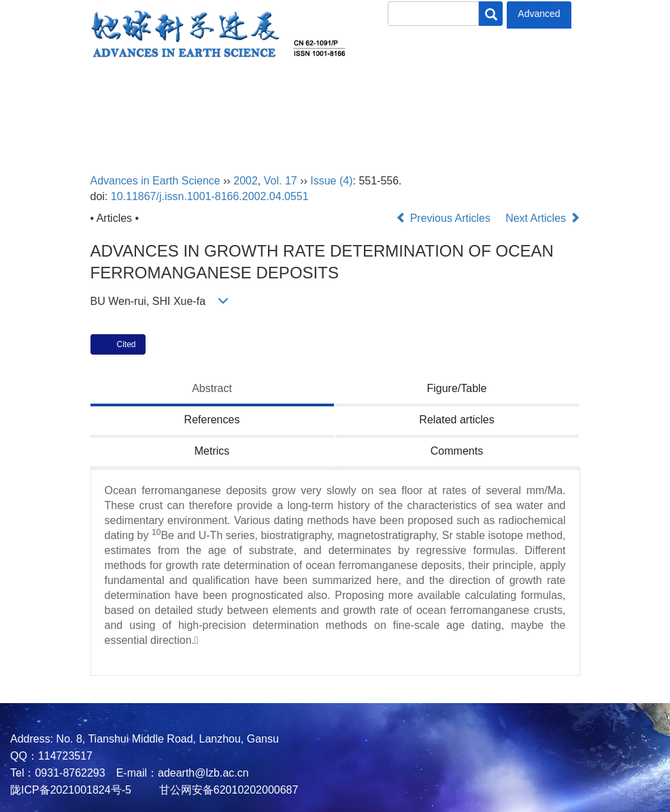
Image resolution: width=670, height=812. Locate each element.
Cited (127, 344)
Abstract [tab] (212, 388)
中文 (114, 127)
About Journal (113, 91)
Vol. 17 (281, 181)
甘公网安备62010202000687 (227, 790)
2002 (246, 181)
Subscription (577, 91)
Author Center (402, 91)
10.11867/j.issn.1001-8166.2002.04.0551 (210, 196)
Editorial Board (223, 91)
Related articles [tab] (456, 420)
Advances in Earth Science (155, 181)
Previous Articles (445, 218)
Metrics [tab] (212, 451)
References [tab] (212, 420)
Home (30, 91)
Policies (492, 91)
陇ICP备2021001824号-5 (71, 790)
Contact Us (45, 127)
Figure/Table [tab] (456, 388)
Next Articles (542, 218)
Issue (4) (331, 181)
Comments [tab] (457, 451)
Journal (314, 91)
